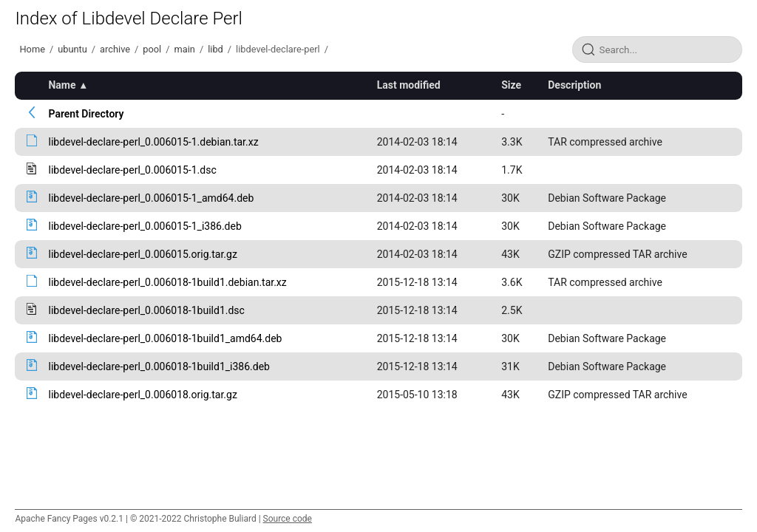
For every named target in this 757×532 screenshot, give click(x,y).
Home (32, 49)
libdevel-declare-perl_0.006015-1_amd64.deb (151, 198)
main (185, 49)
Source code (288, 519)
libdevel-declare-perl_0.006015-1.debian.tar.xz (153, 142)
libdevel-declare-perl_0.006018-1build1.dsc (146, 310)
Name (62, 85)
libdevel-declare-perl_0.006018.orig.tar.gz (142, 395)
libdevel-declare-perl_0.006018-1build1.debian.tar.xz (167, 282)
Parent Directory (86, 114)
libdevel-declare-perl (278, 49)
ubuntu (72, 49)
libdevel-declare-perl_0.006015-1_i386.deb (145, 226)
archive (115, 49)
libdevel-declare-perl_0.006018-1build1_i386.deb (159, 366)
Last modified (409, 85)
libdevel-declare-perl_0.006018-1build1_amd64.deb (165, 338)
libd (215, 49)
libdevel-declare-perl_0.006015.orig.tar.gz (142, 254)
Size (511, 85)
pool (152, 49)
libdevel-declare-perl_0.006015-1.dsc (132, 170)
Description (574, 85)
